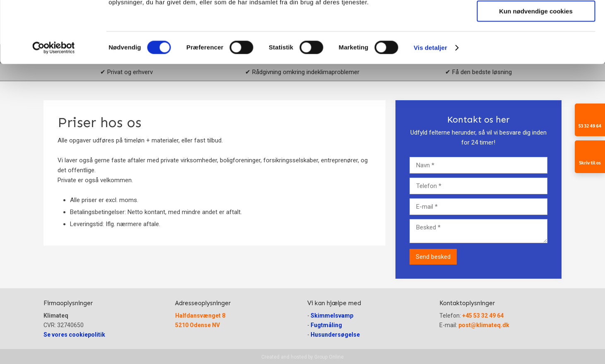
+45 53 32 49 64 (483, 316)
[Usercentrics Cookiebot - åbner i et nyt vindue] (54, 106)
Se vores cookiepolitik (74, 335)
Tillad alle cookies (536, 20)
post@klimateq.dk (484, 325)
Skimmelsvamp (332, 316)
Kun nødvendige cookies (536, 69)
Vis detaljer (430, 105)
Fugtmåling (326, 325)
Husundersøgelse (335, 335)
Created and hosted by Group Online (302, 357)
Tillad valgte (536, 45)
